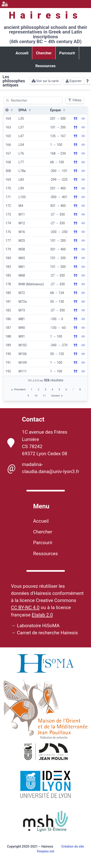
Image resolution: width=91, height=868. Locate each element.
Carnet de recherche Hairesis (47, 633)
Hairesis (45, 15)
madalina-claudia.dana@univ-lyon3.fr (43, 468)
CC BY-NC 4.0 (25, 607)
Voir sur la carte (45, 81)
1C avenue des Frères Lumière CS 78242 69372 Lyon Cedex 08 (37, 443)
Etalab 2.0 (42, 615)
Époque (58, 110)
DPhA (25, 110)
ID (10, 110)
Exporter (74, 81)
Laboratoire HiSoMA (38, 626)
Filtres (75, 100)
